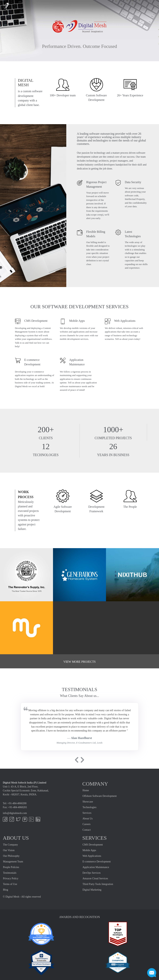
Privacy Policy (11, 878)
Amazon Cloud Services (95, 878)
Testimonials (10, 873)
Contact (87, 830)
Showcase (88, 802)
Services (87, 813)
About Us (88, 819)
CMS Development (93, 845)
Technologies (90, 807)
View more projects (79, 662)
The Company (10, 845)
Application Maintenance (96, 867)
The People (130, 507)
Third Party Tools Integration (98, 884)
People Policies (11, 867)
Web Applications (92, 856)
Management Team (13, 862)
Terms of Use (10, 884)
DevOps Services (92, 873)
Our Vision (9, 850)
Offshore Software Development (100, 796)
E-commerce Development (97, 862)
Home (86, 790)
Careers (87, 824)
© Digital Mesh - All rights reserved (22, 897)
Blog (6, 890)
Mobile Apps (89, 850)
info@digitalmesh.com (15, 813)
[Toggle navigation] (153, 5)
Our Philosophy (11, 856)
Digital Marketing (92, 890)
